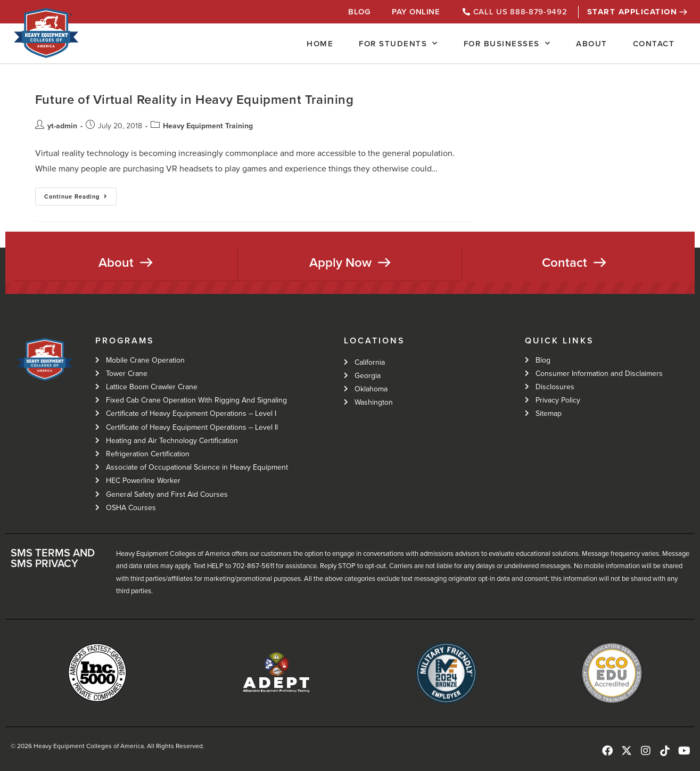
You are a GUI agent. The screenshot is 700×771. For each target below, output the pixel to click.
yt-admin (62, 126)
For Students (398, 43)
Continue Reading (80, 194)
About (592, 44)
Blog (359, 12)
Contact (654, 44)
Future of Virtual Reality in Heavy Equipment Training (195, 100)
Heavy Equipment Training (208, 126)
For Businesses (507, 43)
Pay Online (416, 12)
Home (320, 44)
